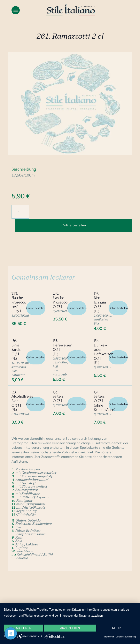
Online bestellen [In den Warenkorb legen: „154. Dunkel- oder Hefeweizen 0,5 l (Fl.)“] (118, 357)
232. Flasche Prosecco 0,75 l (60, 300)
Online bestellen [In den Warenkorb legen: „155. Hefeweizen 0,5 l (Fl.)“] (77, 357)
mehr (116, 628)
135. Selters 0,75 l (58, 396)
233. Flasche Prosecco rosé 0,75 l (19, 302)
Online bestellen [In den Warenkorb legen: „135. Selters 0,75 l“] (77, 404)
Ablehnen (24, 628)
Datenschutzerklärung (126, 637)
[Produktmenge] (20, 212)
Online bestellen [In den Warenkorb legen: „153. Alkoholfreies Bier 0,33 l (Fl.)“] (36, 404)
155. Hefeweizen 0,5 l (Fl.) (63, 347)
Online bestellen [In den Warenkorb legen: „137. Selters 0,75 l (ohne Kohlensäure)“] (118, 404)
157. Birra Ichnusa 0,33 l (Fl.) (100, 302)
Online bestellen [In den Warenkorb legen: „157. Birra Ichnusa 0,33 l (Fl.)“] (118, 308)
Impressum (109, 637)
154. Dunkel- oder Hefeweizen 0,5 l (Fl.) (104, 352)
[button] (16, 10)
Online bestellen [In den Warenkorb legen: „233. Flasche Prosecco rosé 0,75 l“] (36, 308)
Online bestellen (74, 225)
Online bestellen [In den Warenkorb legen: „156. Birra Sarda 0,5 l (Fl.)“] (36, 357)
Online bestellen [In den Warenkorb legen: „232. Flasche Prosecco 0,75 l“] (77, 308)
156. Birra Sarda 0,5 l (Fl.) (16, 349)
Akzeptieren (70, 628)
